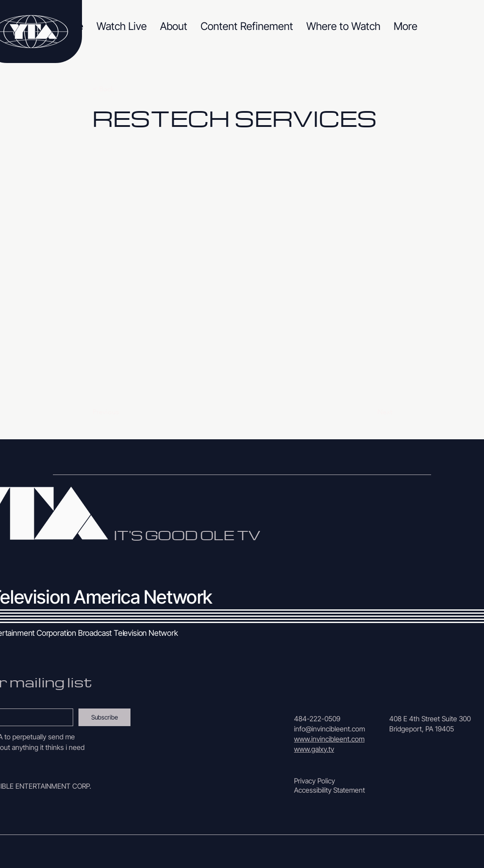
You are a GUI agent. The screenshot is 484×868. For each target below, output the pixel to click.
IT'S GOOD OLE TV (187, 535)
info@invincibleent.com (329, 729)
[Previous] (122, 412)
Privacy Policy (315, 781)
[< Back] (122, 89)
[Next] (370, 412)
